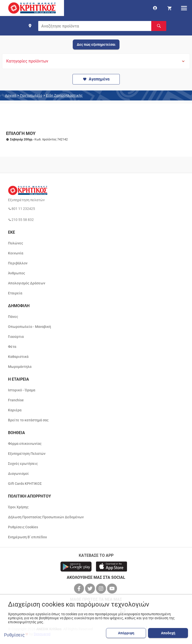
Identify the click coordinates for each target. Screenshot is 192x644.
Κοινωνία (16, 253)
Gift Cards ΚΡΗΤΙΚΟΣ (25, 484)
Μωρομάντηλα (20, 367)
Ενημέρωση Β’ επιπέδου (27, 537)
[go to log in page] (155, 8)
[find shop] (30, 26)
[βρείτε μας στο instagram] (101, 589)
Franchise (16, 400)
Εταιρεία (15, 293)
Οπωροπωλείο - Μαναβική (29, 327)
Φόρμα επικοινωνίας (25, 444)
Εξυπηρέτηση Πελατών (27, 454)
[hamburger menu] (184, 8)
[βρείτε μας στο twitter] (90, 589)
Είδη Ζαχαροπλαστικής (64, 95)
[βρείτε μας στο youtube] (112, 589)
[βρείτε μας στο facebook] (79, 589)
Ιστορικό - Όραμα (22, 390)
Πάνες (13, 317)
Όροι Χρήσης (18, 507)
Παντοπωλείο (31, 95)
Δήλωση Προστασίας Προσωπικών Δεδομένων (46, 517)
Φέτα (12, 347)
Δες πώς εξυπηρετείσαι (96, 44)
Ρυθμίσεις (14, 635)
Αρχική (11, 95)
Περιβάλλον (18, 263)
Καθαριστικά (18, 357)
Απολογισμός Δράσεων (27, 283)
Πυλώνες (15, 243)
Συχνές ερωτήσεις (23, 464)
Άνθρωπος (16, 273)
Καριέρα (15, 410)
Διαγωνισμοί (18, 474)
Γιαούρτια (16, 337)
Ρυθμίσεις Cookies (23, 527)
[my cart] (169, 8)
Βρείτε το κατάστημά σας (28, 420)
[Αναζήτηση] (159, 26)
